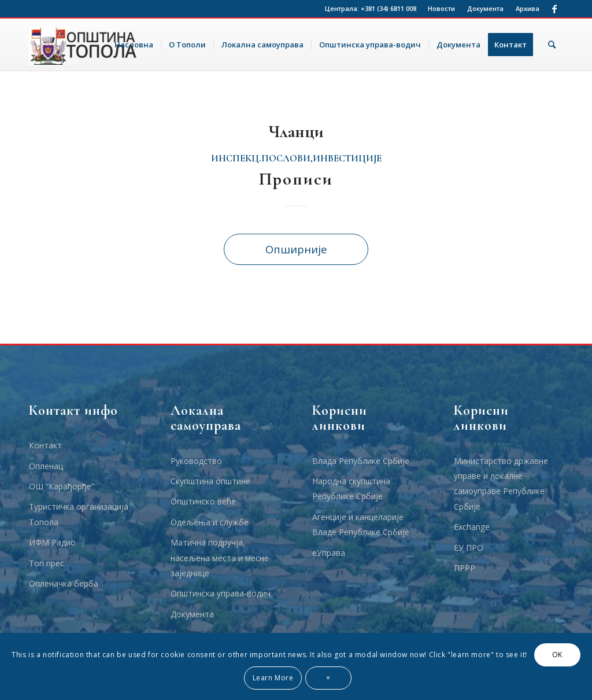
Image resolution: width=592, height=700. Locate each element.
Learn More (273, 678)
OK (557, 655)
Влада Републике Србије (361, 461)
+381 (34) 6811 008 (388, 8)
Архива (528, 8)
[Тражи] (552, 45)
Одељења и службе (210, 522)
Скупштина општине (210, 481)
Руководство (196, 461)
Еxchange (472, 527)
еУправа (329, 553)
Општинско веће (203, 501)
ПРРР (465, 568)
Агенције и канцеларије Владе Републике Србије (361, 524)
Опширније (296, 249)
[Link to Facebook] (554, 9)
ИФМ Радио (52, 542)
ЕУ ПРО (469, 548)
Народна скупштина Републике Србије (351, 489)
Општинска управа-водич (221, 593)
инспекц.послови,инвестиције (296, 159)
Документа (485, 8)
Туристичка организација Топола (79, 514)
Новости (441, 8)
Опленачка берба (64, 583)
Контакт (45, 445)
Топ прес (47, 563)
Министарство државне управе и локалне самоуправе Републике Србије (501, 484)
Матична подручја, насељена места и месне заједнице (220, 558)
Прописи (296, 179)
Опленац (46, 466)
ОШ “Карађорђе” (62, 486)
